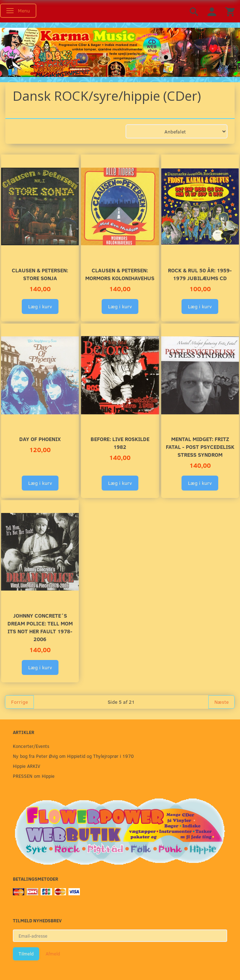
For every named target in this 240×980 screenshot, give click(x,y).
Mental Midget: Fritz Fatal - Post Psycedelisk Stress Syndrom (200, 447)
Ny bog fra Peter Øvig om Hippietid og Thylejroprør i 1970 (73, 756)
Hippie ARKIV (27, 766)
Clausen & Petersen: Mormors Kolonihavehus (120, 274)
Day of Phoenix (40, 439)
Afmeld (53, 954)
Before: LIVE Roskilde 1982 (120, 443)
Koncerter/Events (31, 746)
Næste (221, 702)
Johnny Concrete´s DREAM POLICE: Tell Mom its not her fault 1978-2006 (40, 627)
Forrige (19, 702)
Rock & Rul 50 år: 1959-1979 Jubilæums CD (200, 274)
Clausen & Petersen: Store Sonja (40, 274)
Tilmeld (26, 954)
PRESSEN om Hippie (34, 776)
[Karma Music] (120, 51)
